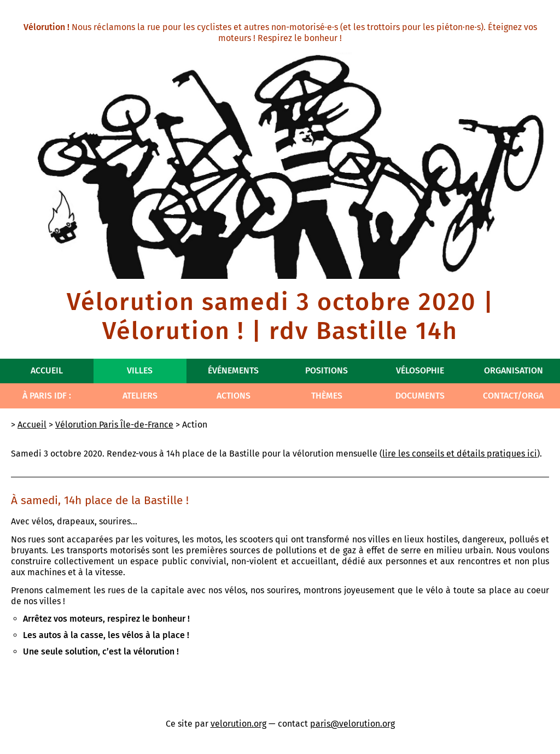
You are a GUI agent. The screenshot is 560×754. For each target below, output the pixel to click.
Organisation (514, 370)
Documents (420, 396)
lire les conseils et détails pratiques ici (460, 454)
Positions (326, 370)
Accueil (47, 370)
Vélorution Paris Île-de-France (114, 425)
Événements (233, 370)
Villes (140, 370)
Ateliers (140, 396)
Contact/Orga (513, 396)
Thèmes (327, 396)
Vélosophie (420, 370)
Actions (234, 396)
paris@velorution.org (352, 724)
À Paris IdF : (47, 396)
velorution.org (238, 724)
